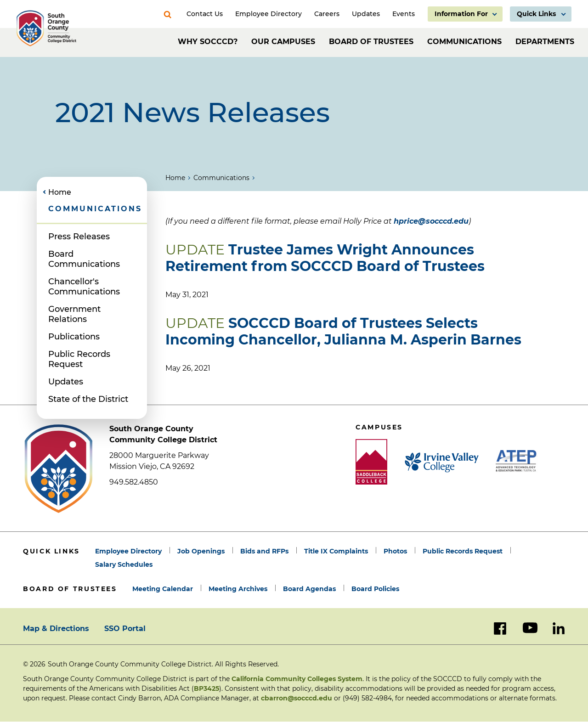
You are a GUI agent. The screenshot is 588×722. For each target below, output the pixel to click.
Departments (545, 42)
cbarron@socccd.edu (297, 698)
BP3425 (206, 688)
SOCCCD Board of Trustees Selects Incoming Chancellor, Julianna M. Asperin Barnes (343, 331)
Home (175, 178)
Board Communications (84, 259)
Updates (66, 382)
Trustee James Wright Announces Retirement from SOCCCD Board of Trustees (325, 258)
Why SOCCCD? (208, 42)
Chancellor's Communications (84, 287)
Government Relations (74, 314)
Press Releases (79, 237)
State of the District (88, 399)
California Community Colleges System (297, 679)
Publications (74, 337)
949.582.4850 (134, 482)
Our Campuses (283, 42)
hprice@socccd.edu (431, 221)
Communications (464, 42)
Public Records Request (79, 359)
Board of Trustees (371, 42)
